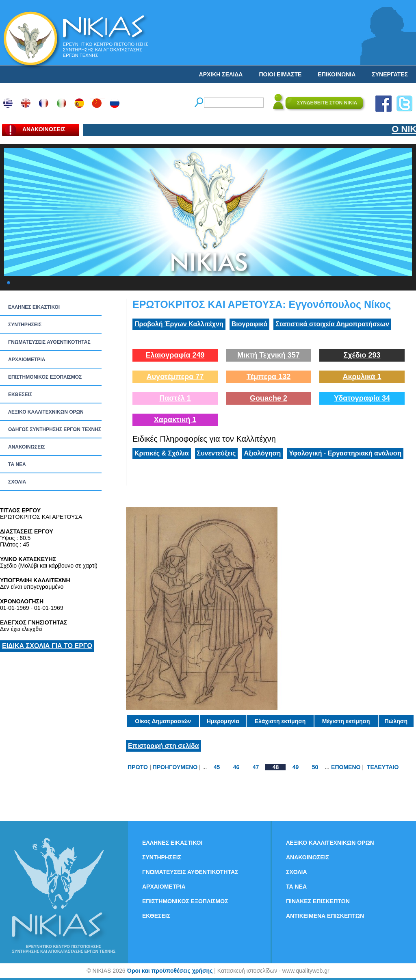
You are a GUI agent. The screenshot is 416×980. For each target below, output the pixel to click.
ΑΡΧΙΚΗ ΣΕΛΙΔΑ (221, 74)
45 (217, 767)
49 (296, 767)
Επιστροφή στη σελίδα (164, 746)
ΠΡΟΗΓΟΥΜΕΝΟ (175, 767)
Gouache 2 (269, 398)
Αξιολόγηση (262, 453)
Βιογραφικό (249, 324)
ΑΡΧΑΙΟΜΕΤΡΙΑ (27, 360)
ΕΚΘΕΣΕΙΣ (20, 395)
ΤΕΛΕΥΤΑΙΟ (383, 767)
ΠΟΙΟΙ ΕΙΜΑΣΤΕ (280, 74)
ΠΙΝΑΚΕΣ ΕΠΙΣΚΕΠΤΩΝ (318, 901)
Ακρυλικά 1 (362, 377)
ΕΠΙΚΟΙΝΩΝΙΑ (337, 74)
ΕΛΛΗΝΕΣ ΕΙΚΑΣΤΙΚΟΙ (34, 307)
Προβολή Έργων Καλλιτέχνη (179, 324)
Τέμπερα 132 (269, 377)
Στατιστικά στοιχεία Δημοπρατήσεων (332, 324)
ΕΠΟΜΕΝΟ (346, 767)
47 (256, 767)
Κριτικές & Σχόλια (162, 453)
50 (315, 767)
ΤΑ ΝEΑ (17, 464)
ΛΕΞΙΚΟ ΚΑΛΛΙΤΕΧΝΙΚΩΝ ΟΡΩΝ (46, 412)
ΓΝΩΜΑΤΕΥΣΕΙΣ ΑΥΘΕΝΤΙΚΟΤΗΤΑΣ (49, 342)
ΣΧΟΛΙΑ (17, 482)
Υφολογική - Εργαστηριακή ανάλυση (345, 453)
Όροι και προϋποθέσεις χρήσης (170, 971)
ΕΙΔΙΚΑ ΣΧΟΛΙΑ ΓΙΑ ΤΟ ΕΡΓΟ (47, 646)
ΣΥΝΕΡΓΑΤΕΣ (390, 74)
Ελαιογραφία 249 (175, 355)
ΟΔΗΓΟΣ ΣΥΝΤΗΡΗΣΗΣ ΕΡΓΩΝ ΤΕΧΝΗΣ (55, 429)
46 (236, 767)
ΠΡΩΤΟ (138, 767)
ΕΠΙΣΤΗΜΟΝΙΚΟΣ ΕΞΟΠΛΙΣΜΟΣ (45, 377)
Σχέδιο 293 (362, 355)
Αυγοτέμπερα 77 (175, 377)
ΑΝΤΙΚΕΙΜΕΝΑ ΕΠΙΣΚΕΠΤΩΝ (325, 916)
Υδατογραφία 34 (362, 398)
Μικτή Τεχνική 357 (269, 355)
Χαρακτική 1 (175, 420)
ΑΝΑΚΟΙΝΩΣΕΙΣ (27, 447)
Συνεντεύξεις (217, 453)
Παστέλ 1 (175, 398)
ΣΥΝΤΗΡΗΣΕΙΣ (25, 325)
